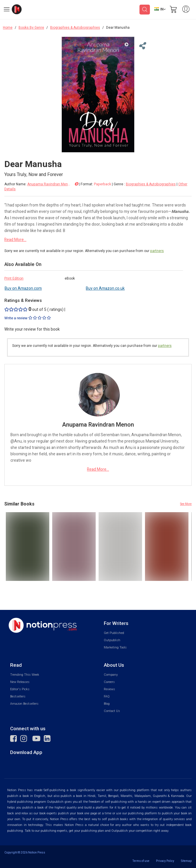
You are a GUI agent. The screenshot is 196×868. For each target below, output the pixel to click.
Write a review (28, 318)
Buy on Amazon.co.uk (105, 288)
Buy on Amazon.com (23, 288)
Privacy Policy (165, 861)
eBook (70, 278)
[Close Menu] (142, 46)
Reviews (109, 689)
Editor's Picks (20, 689)
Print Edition (14, 278)
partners (157, 251)
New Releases (20, 682)
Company (111, 675)
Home (8, 28)
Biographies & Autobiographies (75, 28)
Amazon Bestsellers (24, 704)
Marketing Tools (115, 647)
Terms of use (141, 861)
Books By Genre (31, 28)
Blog (107, 704)
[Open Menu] (7, 10)
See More (186, 504)
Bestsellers (18, 696)
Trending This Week (25, 675)
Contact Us (112, 711)
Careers (109, 682)
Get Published (114, 633)
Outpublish (112, 640)
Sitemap (186, 861)
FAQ (107, 696)
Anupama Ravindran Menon (49, 184)
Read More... (15, 240)
